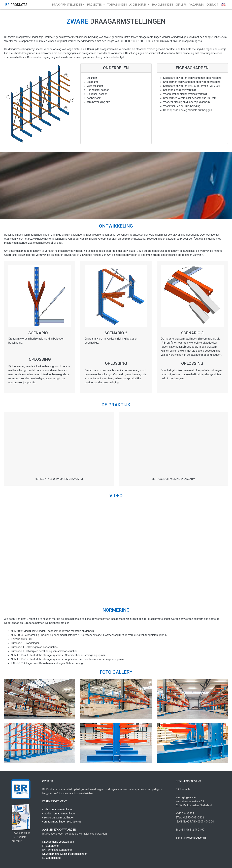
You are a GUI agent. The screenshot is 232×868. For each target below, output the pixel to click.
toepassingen (117, 5)
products (16, 5)
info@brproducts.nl (195, 838)
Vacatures (197, 5)
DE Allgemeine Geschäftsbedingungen (65, 854)
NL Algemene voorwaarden (58, 842)
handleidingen (162, 5)
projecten (95, 5)
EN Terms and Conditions (57, 850)
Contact (212, 5)
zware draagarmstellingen (59, 818)
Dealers (181, 5)
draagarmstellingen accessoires (63, 822)
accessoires (138, 5)
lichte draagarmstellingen (58, 809)
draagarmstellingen (67, 5)
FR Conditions (50, 846)
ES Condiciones (51, 858)
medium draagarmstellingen (60, 814)
